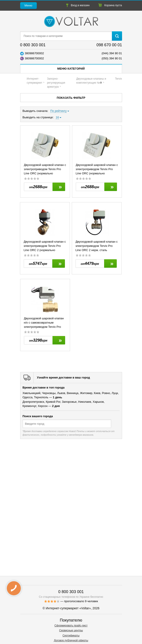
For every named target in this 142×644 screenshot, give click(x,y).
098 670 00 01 (109, 45)
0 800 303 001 (33, 45)
